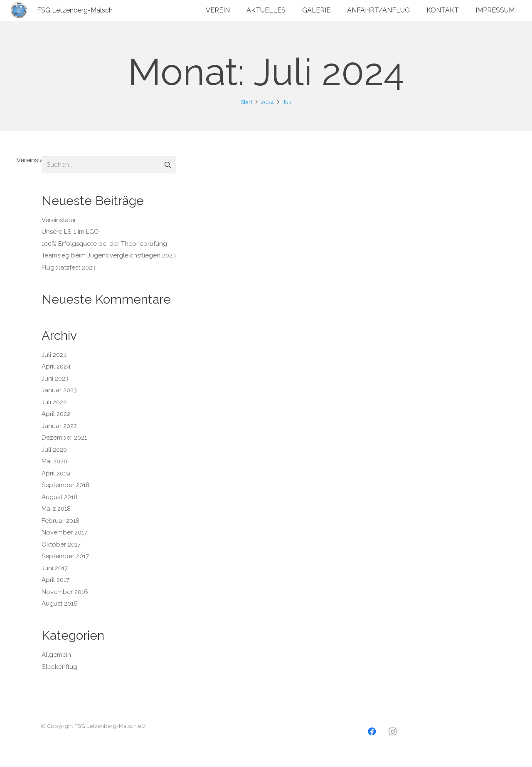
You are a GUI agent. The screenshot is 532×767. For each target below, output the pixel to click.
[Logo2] (19, 10)
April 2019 (56, 473)
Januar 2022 (59, 426)
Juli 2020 (54, 450)
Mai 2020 (54, 461)
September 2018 (65, 485)
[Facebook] (372, 732)
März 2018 (56, 509)
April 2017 (55, 580)
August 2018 (59, 497)
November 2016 (65, 592)
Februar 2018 (60, 521)
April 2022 (56, 414)
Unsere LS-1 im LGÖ (70, 232)
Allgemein (56, 655)
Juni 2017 (55, 568)
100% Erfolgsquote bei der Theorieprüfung (104, 244)
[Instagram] (393, 732)
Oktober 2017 (61, 544)
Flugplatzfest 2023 (69, 267)
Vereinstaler (34, 160)
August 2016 (60, 604)
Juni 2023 (55, 379)
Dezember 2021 (64, 438)
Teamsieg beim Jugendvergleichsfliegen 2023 (109, 255)
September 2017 (65, 556)
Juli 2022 (54, 402)
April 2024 (56, 366)
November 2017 (64, 532)
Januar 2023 (59, 390)
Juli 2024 (54, 355)
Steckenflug (59, 667)
